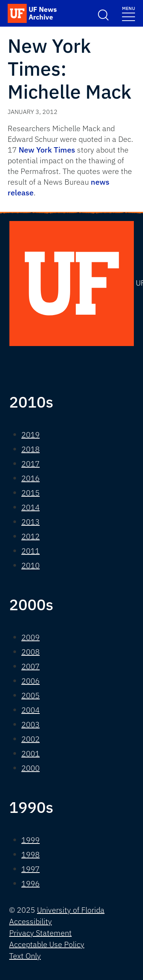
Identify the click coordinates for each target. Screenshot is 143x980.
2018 (31, 449)
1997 (31, 869)
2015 (31, 493)
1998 (31, 854)
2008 (31, 652)
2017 (31, 464)
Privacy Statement (40, 933)
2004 (31, 710)
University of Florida (71, 910)
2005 (31, 695)
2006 (31, 681)
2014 (31, 507)
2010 (31, 565)
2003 (31, 724)
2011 (31, 551)
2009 (31, 637)
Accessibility (31, 921)
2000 (31, 768)
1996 (31, 883)
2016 (31, 478)
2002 (31, 739)
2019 (31, 435)
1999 (31, 840)
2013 (31, 522)
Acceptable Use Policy (47, 944)
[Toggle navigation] (129, 13)
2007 (31, 666)
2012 (31, 536)
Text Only (25, 956)
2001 (31, 753)
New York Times (47, 150)
